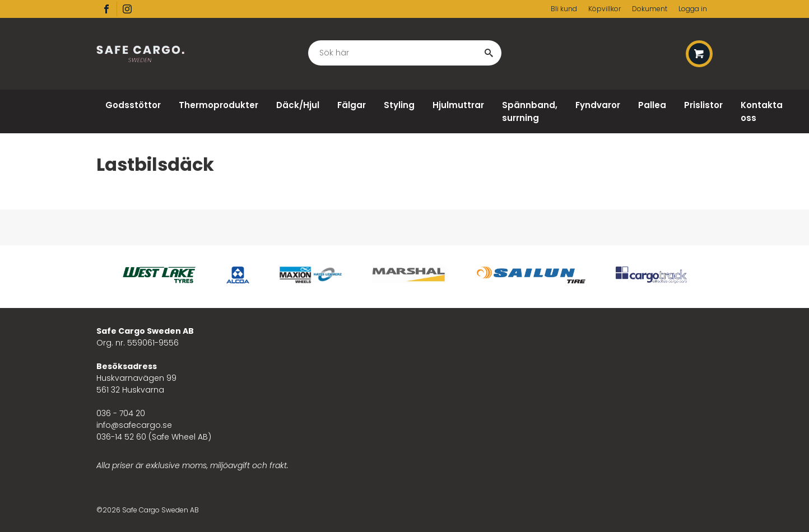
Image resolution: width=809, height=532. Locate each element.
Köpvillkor (605, 9)
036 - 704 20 (121, 413)
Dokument (650, 9)
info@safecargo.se (134, 425)
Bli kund (564, 9)
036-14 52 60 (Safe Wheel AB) (154, 437)
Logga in (693, 9)
